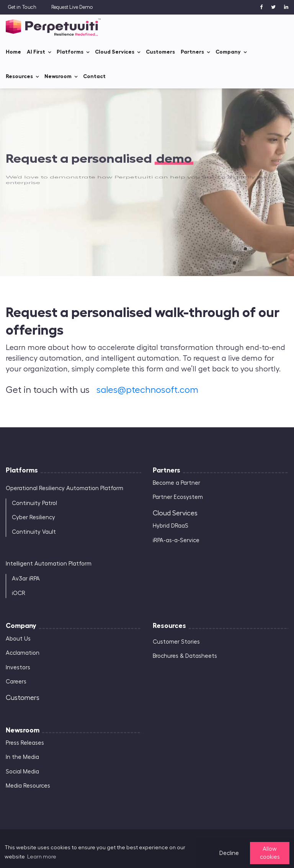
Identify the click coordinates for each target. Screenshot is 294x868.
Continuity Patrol (34, 503)
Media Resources (28, 786)
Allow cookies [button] (270, 853)
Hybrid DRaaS (171, 526)
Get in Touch (22, 7)
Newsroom (58, 76)
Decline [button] (229, 853)
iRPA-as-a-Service (176, 540)
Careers (16, 682)
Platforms (70, 52)
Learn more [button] (42, 857)
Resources (19, 76)
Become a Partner (176, 483)
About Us (18, 639)
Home (13, 52)
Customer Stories (176, 642)
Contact (94, 76)
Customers (160, 52)
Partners (192, 52)
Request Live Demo (72, 7)
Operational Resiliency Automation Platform (65, 488)
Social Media (22, 772)
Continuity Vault (34, 532)
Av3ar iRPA (26, 579)
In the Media (22, 757)
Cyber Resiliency (33, 517)
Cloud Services (115, 52)
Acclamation (23, 653)
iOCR (19, 593)
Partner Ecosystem (178, 497)
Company (228, 52)
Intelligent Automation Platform (49, 564)
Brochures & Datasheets (185, 656)
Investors (18, 668)
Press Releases (25, 743)
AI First (36, 52)
